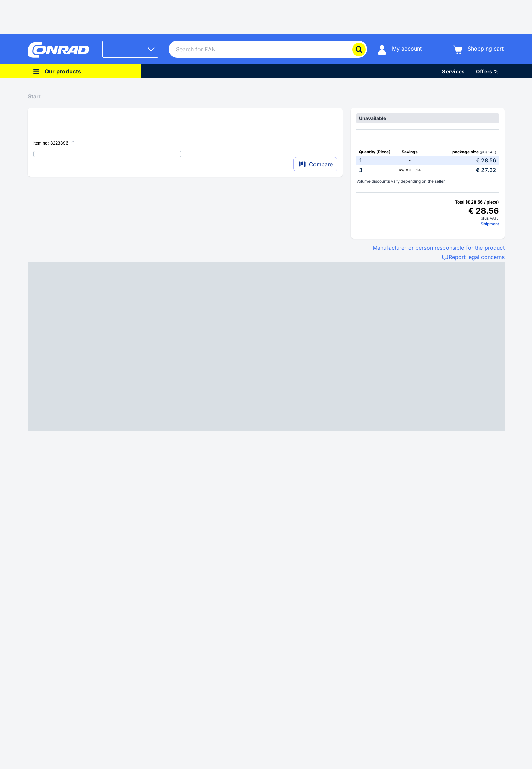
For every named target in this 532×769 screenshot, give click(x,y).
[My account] (400, 49)
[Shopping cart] (478, 49)
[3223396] (63, 143)
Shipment (490, 224)
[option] (427, 160)
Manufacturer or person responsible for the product (439, 248)
